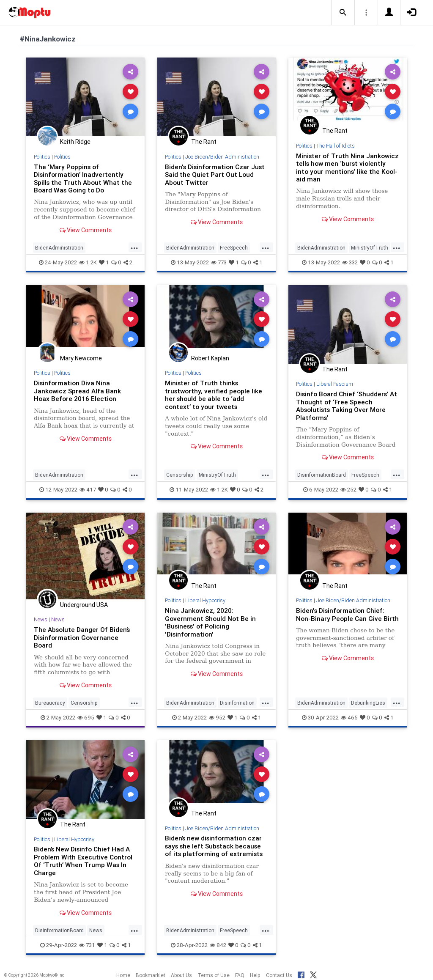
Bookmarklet (151, 975)
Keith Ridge (75, 142)
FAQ (240, 975)
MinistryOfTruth (370, 248)
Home (123, 975)
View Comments (86, 230)
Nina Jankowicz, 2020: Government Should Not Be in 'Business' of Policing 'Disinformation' (210, 622)
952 (217, 718)
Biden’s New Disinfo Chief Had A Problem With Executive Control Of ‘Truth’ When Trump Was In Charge (83, 861)
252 (348, 490)
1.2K (88, 262)
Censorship (180, 475)
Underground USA (84, 605)
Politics (42, 157)
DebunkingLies (368, 703)
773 (219, 262)
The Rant (204, 142)
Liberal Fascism (335, 384)
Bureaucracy (50, 703)
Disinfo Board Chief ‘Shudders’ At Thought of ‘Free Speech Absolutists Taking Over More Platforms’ (347, 406)
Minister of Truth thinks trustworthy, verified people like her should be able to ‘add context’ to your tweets (214, 395)
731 (87, 945)
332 (350, 262)
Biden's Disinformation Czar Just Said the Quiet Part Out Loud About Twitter (215, 175)
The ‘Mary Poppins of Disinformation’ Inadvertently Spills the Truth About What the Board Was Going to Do (83, 178)
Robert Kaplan (210, 358)
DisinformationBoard (322, 475)
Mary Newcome (81, 358)
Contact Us (279, 975)
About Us (181, 975)
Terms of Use (214, 975)
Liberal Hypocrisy (205, 600)
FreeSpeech (234, 248)
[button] (343, 13)
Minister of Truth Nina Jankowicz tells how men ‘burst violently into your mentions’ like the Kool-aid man (347, 167)
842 (218, 945)
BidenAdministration (59, 248)
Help (255, 975)
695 (86, 718)
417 (88, 490)
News (41, 619)
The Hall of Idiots (336, 146)
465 (349, 718)
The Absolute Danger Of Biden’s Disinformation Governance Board (82, 637)
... (134, 247)
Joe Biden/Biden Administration (222, 157)
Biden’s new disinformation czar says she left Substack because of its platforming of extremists (214, 846)
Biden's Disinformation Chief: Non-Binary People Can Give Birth (347, 614)
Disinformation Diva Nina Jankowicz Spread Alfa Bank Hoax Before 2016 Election (77, 391)
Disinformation (237, 703)
